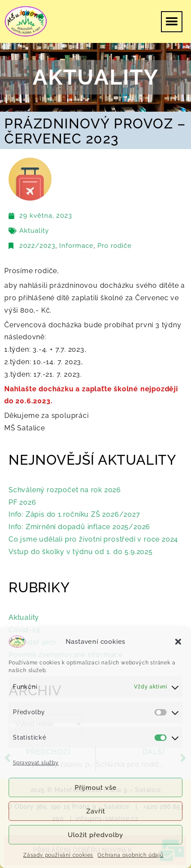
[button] (178, 642)
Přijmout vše (96, 788)
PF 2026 (23, 502)
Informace (76, 246)
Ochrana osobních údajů (130, 855)
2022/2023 (37, 246)
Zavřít (96, 811)
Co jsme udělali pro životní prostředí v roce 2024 (93, 539)
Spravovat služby (36, 763)
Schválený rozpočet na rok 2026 (65, 490)
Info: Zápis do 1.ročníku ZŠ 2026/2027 (74, 514)
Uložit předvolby (95, 835)
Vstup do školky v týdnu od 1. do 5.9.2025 (81, 552)
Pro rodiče (115, 246)
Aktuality (34, 231)
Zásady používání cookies (58, 855)
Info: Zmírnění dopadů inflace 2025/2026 (79, 527)
